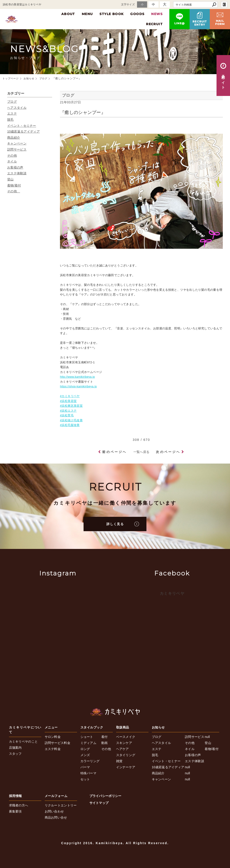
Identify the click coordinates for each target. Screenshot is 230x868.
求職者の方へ (19, 805)
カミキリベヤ (172, 593)
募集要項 (15, 811)
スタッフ (15, 754)
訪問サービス (17, 149)
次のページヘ (168, 452)
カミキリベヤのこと (23, 741)
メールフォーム (56, 796)
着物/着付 (14, 185)
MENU (87, 14)
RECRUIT (154, 24)
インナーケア (126, 767)
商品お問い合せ (56, 817)
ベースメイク (126, 737)
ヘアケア (123, 749)
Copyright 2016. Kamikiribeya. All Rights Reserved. (115, 843)
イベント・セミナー (22, 126)
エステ (12, 113)
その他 (12, 155)
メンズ (85, 755)
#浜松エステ (68, 411)
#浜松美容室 (68, 401)
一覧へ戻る (142, 452)
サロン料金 (53, 737)
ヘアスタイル (17, 108)
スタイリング (126, 755)
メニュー (51, 727)
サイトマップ (99, 803)
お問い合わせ (54, 811)
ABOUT (68, 14)
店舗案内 (15, 748)
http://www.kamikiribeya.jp (77, 377)
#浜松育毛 (67, 415)
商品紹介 (14, 138)
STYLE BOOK (112, 14)
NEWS (157, 14)
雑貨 (119, 761)
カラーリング (90, 761)
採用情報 (15, 796)
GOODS (137, 14)
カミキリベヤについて (25, 730)
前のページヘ (114, 452)
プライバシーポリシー (105, 796)
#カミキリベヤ (70, 396)
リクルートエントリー (61, 805)
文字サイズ (128, 4)
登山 (10, 179)
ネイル (12, 161)
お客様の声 (15, 167)
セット (85, 779)
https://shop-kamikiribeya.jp (78, 386)
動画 (105, 743)
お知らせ (158, 727)
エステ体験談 (17, 173)
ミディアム (88, 743)
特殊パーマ (88, 773)
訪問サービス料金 (57, 743)
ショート (87, 737)
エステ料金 (53, 749)
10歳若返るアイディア (23, 131)
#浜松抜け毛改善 (71, 420)
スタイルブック (92, 727)
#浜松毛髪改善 (70, 425)
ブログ (12, 102)
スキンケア (124, 743)
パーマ (85, 767)
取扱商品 (123, 727)
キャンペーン (17, 143)
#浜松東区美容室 (71, 406)
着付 (105, 737)
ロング (85, 749)
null (187, 767)
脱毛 (10, 120)
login (224, 4)
